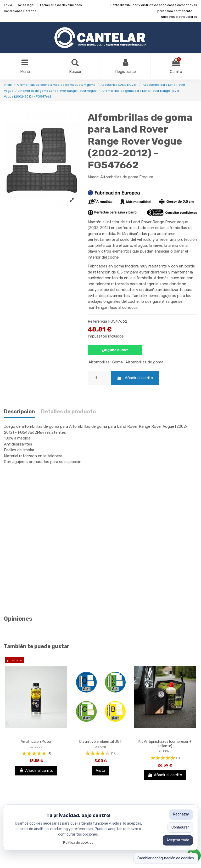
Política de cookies (78, 843)
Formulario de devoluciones (61, 5)
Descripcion (19, 412)
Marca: (93, 177)
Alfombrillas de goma (144, 362)
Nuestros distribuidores (179, 17)
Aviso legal (26, 5)
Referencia (97, 321)
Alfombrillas (99, 362)
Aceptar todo (178, 840)
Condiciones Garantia (20, 11)
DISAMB (100, 747)
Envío (8, 5)
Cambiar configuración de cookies (166, 858)
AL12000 (36, 747)
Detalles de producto (68, 412)
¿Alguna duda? (115, 350)
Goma (118, 362)
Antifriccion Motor (36, 742)
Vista (100, 770)
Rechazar (181, 814)
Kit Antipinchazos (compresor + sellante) (165, 744)
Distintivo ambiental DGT (101, 742)
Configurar (180, 827)
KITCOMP (165, 751)
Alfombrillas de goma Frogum (127, 177)
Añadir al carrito (135, 378)
